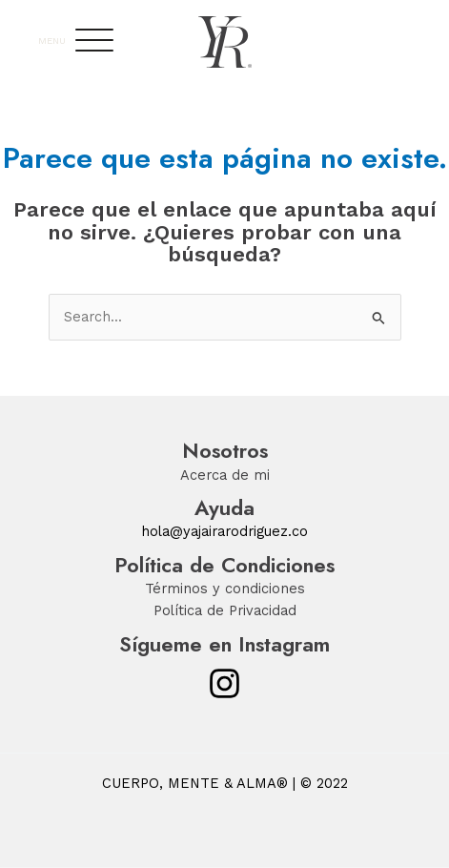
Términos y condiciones (225, 589)
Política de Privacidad (225, 610)
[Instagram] (224, 683)
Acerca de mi (225, 475)
